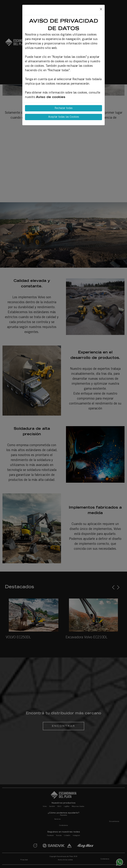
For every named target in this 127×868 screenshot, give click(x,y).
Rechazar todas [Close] (63, 108)
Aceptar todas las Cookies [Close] (64, 117)
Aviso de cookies (51, 97)
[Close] (101, 9)
